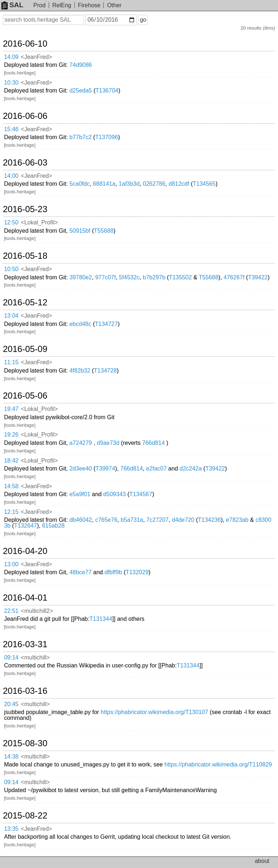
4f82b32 (80, 371)
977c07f (106, 277)
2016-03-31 (25, 644)
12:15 (11, 512)
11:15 (11, 362)
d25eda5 (81, 91)
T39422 (258, 277)
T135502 (180, 277)
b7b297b (154, 277)
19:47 (11, 409)
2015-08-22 (25, 816)
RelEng (62, 5)
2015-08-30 (25, 743)
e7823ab (237, 520)
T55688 (104, 231)
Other (114, 5)
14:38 (11, 757)
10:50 (11, 269)
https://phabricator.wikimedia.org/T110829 (218, 764)
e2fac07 (156, 469)
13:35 (11, 829)
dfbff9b (113, 572)
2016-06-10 (25, 44)
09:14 (11, 658)
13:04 (11, 316)
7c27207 (157, 520)
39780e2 (81, 277)
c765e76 (106, 520)
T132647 (26, 526)
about (262, 861)
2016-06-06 (25, 116)
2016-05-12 (25, 302)
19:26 (11, 435)
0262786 (154, 184)
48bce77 (81, 572)
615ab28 (53, 526)
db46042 (81, 520)
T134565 (204, 184)
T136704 (107, 91)
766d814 (153, 443)
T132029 (137, 572)
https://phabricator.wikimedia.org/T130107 (154, 712)
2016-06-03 (25, 163)
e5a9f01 (80, 494)
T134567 (141, 494)
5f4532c (129, 277)
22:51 (11, 611)
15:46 (11, 129)
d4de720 (183, 520)
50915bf (80, 231)
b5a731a (132, 520)
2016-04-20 (25, 551)
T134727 (106, 324)
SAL (12, 5)
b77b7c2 (81, 137)
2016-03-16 (25, 691)
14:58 (11, 486)
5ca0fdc (80, 184)
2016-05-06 (25, 396)
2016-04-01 (25, 598)
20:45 (11, 704)
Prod (39, 5)
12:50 (11, 222)
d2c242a (191, 469)
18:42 (11, 461)
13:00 (11, 564)
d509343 (114, 494)
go (143, 20)
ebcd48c (81, 324)
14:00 (11, 176)
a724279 (81, 443)
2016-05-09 (25, 349)
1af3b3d (129, 184)
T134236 (209, 520)
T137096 (107, 137)
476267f (234, 277)
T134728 (105, 371)
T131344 (101, 619)
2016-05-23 (25, 209)
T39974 (105, 469)
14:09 (11, 57)
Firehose (89, 5)
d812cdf (179, 184)
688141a (104, 184)
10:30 (11, 83)
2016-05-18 (25, 256)
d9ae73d (108, 443)
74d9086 (81, 65)
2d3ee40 (81, 469)
